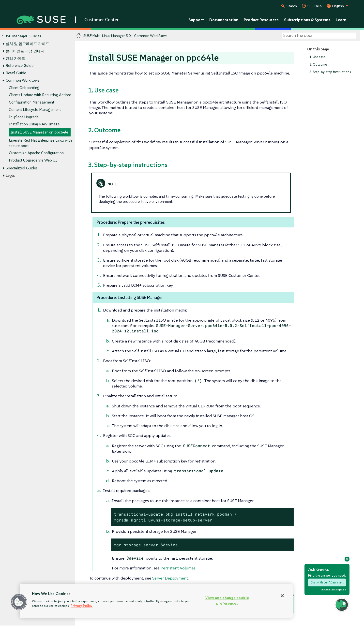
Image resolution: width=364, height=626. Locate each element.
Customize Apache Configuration (36, 153)
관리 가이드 (15, 58)
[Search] (319, 36)
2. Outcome (318, 65)
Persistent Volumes (178, 568)
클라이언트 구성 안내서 (25, 51)
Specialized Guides (22, 168)
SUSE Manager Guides (22, 36)
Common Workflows (23, 80)
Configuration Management (31, 102)
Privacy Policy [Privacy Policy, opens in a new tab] (82, 606)
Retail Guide (16, 73)
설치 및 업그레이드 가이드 (27, 44)
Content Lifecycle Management (35, 110)
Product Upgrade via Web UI (33, 160)
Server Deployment (170, 578)
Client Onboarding (24, 88)
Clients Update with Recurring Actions (40, 95)
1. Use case (317, 57)
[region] (156, 601)
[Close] (282, 596)
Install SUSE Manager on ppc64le (39, 132)
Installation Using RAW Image (34, 124)
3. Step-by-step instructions (330, 72)
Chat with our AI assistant (327, 582)
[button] (19, 602)
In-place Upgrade (24, 117)
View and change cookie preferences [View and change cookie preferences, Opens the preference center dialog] (227, 601)
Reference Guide (20, 66)
